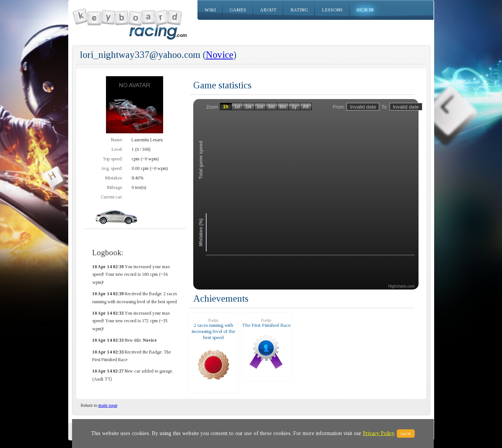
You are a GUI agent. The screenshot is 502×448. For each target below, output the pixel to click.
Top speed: (113, 159)
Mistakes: (114, 178)
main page (108, 405)
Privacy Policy (379, 433)
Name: (117, 140)
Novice (220, 55)
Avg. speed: (112, 168)
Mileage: (115, 187)
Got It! (406, 434)
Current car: (112, 197)
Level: (117, 149)
